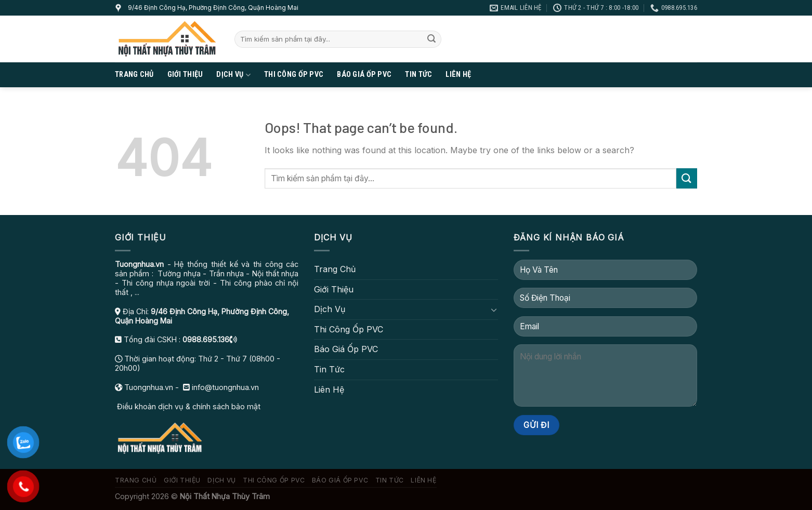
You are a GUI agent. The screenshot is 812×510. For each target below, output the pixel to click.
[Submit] (431, 39)
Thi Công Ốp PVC (294, 75)
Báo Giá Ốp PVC (364, 75)
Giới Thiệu (185, 75)
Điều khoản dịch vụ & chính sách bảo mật (188, 406)
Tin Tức (418, 75)
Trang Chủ (134, 75)
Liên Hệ (458, 75)
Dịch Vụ (233, 75)
